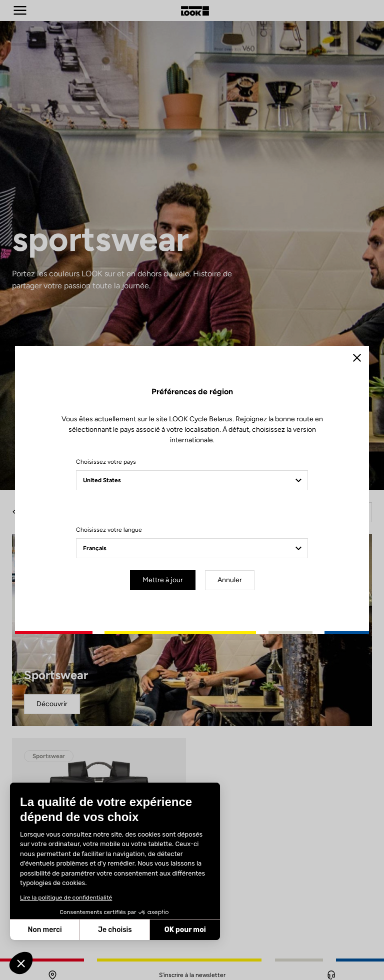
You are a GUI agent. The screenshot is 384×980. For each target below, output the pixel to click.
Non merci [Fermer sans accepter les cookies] (44, 930)
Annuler (230, 580)
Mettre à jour (163, 580)
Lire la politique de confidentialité (66, 898)
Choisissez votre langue (109, 530)
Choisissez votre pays (106, 462)
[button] (21, 963)
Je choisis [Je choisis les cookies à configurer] (115, 930)
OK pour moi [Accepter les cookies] (185, 930)
